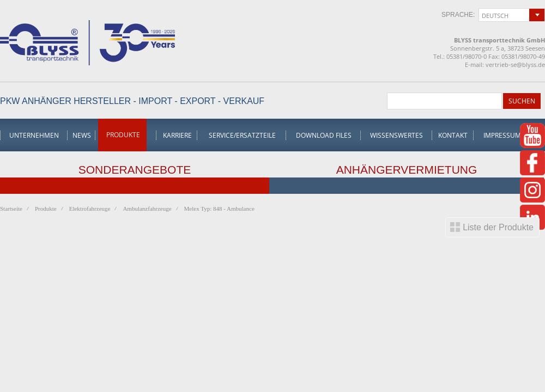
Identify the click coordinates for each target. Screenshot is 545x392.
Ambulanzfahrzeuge (147, 209)
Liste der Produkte (498, 227)
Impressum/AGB (510, 135)
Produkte (123, 135)
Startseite (11, 209)
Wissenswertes (396, 135)
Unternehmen (34, 135)
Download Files (324, 135)
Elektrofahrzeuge (90, 209)
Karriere (177, 135)
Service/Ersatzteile (242, 135)
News (82, 135)
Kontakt (453, 135)
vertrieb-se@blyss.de (515, 65)
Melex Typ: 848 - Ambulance (219, 209)
